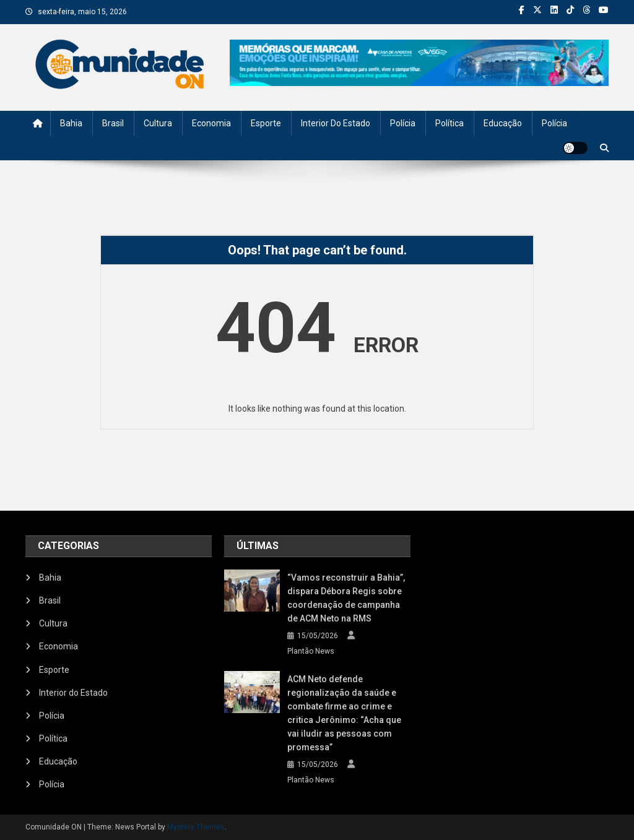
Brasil (113, 123)
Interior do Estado (336, 123)
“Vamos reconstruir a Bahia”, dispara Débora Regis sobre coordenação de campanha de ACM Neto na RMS (346, 598)
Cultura (158, 123)
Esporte (266, 123)
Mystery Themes (196, 827)
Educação (503, 123)
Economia (211, 123)
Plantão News (311, 651)
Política (449, 123)
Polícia (403, 123)
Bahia (71, 123)
